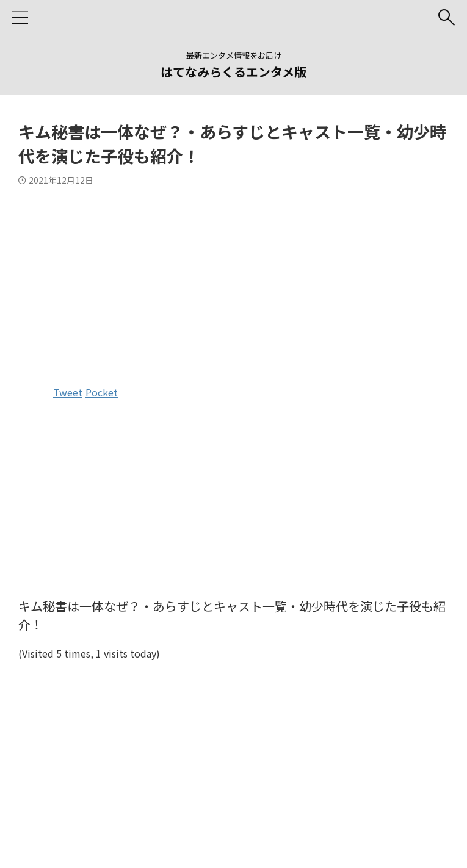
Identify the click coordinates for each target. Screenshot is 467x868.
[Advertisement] (234, 283)
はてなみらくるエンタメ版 (234, 72)
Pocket (102, 392)
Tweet (68, 392)
